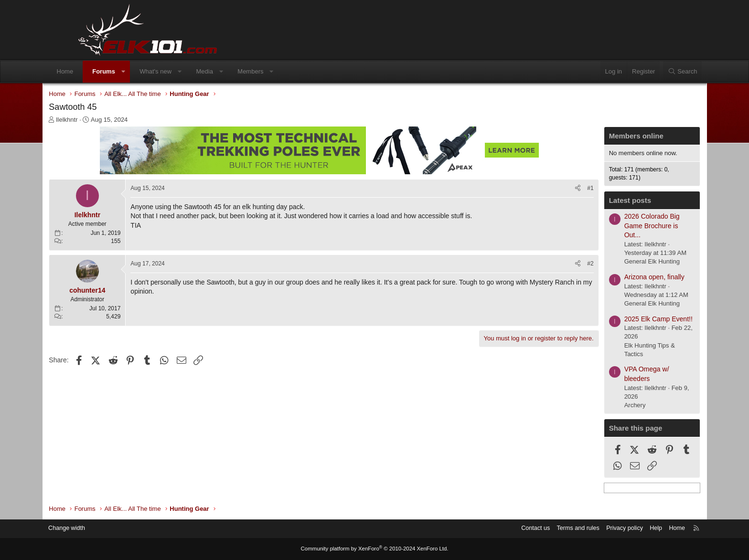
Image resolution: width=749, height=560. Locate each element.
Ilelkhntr (99, 121)
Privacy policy (588, 529)
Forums (135, 71)
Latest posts (598, 201)
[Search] (651, 72)
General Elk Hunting (620, 262)
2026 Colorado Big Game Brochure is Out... (620, 227)
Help (621, 529)
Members (282, 71)
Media (236, 71)
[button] (155, 72)
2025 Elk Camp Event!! (626, 320)
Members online (604, 137)
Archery (603, 406)
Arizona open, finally (622, 278)
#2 (558, 264)
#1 (558, 189)
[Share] (546, 189)
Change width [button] (102, 529)
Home (96, 71)
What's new (187, 71)
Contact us (496, 529)
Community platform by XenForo (374, 549)
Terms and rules (540, 529)
